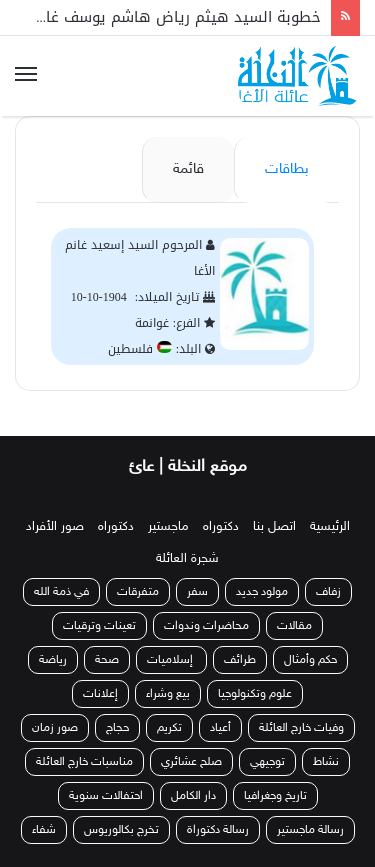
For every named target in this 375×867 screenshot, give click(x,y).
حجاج (117, 728)
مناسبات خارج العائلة (84, 762)
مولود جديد (262, 592)
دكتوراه (221, 527)
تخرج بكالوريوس (121, 830)
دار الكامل (193, 796)
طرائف (240, 660)
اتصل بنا (274, 527)
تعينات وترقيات (99, 626)
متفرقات (138, 592)
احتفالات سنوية (106, 796)
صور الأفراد (55, 527)
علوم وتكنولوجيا (255, 694)
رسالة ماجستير (310, 830)
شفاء (44, 830)
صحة (107, 660)
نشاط (326, 762)
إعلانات (100, 694)
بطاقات (287, 169)
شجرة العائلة (187, 559)
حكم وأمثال (310, 660)
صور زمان (55, 728)
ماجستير (168, 527)
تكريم (169, 728)
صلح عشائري (191, 762)
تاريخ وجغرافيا (275, 796)
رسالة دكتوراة (218, 830)
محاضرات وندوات (206, 626)
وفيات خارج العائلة (301, 728)
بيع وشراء (168, 694)
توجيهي (267, 762)
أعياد (220, 728)
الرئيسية (330, 527)
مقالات (294, 626)
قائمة (188, 169)
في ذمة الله (61, 592)
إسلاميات (171, 660)
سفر (197, 592)
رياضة (53, 660)
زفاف (328, 592)
